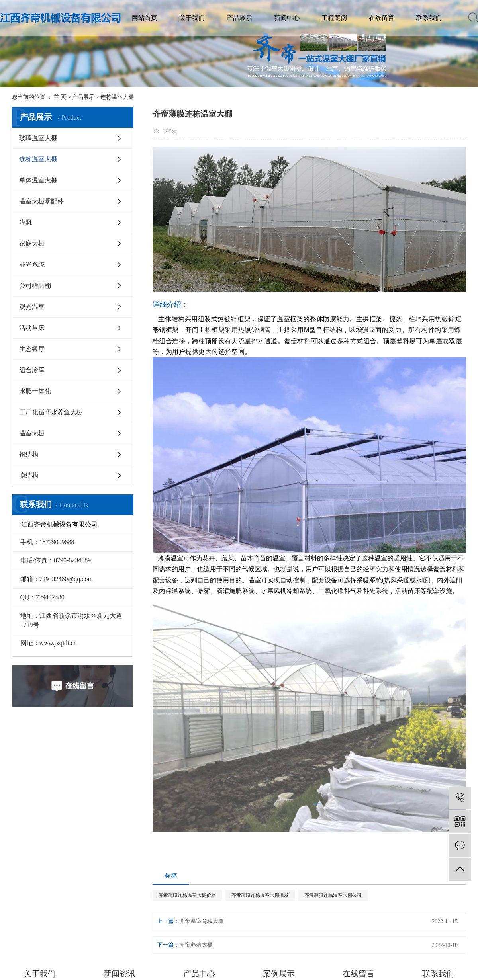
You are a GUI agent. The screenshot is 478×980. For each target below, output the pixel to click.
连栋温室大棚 (117, 97)
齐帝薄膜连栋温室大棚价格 (187, 895)
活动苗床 (32, 328)
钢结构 (29, 454)
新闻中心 (287, 18)
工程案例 (334, 18)
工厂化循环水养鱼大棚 (51, 412)
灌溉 (25, 222)
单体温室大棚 (38, 180)
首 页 (60, 97)
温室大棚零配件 (41, 201)
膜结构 (29, 475)
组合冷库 (32, 370)
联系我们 (429, 18)
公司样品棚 (35, 286)
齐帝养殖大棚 (196, 945)
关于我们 (192, 18)
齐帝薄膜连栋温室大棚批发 (260, 895)
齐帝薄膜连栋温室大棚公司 (333, 895)
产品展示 (239, 18)
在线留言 (382, 18)
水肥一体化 (35, 391)
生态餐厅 (32, 349)
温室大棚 (32, 433)
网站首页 (145, 18)
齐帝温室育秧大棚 (202, 921)
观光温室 (32, 307)
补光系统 (32, 265)
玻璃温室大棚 (38, 138)
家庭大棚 (32, 243)
